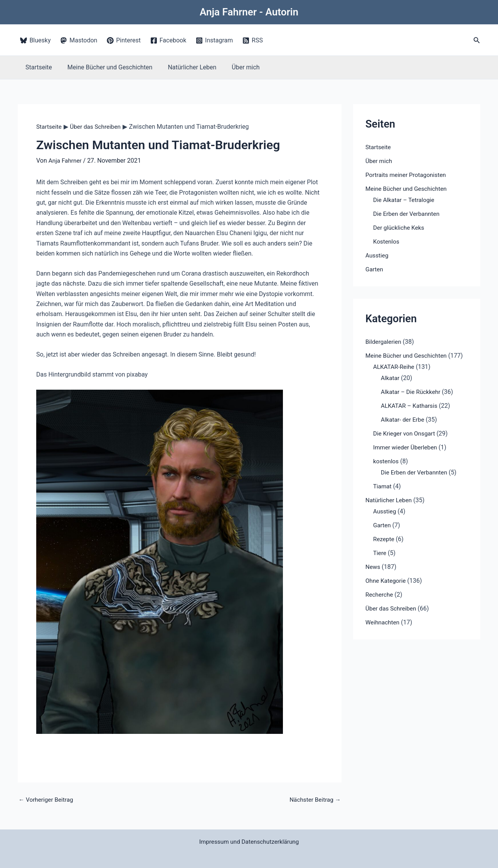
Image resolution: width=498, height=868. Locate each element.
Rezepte (384, 539)
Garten (375, 269)
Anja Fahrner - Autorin (249, 12)
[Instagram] (215, 40)
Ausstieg (377, 255)
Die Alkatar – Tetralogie (405, 200)
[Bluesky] (35, 40)
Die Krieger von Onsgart (405, 433)
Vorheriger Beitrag (47, 800)
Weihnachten (383, 622)
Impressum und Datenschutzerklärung (249, 842)
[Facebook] (168, 40)
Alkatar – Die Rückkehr (412, 392)
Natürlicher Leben (184, 67)
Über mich (235, 67)
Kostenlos (387, 241)
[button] (477, 40)
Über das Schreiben (392, 608)
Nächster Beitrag (314, 800)
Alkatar (391, 378)
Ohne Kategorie (386, 581)
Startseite (37, 67)
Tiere (380, 553)
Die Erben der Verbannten (408, 214)
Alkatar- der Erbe (404, 420)
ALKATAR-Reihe (395, 367)
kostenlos (386, 461)
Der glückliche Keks (400, 228)
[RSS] (253, 40)
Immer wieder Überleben (407, 447)
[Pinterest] (124, 40)
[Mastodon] (79, 40)
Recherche (380, 595)
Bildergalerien (384, 342)
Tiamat (383, 486)
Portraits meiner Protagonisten (408, 175)
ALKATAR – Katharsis (411, 406)
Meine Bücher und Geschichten (105, 67)
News (373, 567)
